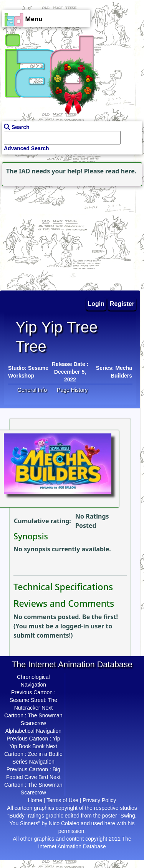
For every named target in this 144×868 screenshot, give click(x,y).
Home (35, 800)
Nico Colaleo (64, 823)
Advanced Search (26, 148)
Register (122, 304)
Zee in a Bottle (45, 754)
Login (96, 304)
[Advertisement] (48, 236)
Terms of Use (62, 800)
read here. (121, 171)
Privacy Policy (99, 800)
